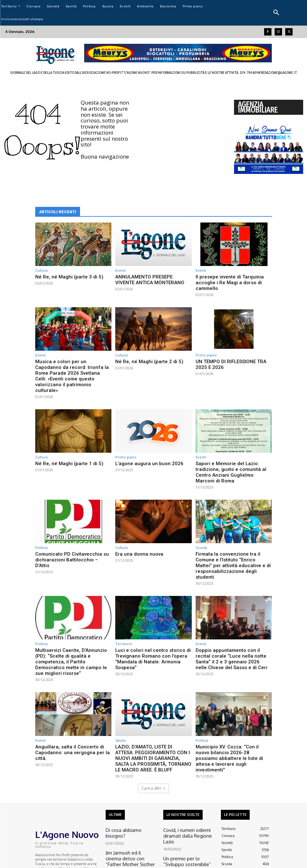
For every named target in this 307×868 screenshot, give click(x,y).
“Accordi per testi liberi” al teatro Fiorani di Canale (131, 814)
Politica (41, 518)
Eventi (121, 270)
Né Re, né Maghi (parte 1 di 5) (63, 441)
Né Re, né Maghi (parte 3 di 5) (63, 276)
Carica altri (153, 732)
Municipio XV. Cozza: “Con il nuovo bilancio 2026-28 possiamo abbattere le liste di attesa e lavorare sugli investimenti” (233, 706)
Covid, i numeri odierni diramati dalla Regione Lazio (189, 775)
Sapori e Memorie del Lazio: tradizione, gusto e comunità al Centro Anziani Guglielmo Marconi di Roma (233, 446)
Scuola (201, 518)
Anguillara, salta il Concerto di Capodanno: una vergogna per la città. (72, 701)
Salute (121, 693)
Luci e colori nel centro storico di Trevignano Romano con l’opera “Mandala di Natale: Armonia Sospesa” (152, 616)
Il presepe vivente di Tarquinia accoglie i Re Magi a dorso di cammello (233, 279)
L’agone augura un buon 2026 (143, 441)
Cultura (41, 270)
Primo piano (206, 348)
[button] (276, 13)
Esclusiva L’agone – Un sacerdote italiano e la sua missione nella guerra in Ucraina (189, 816)
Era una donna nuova (135, 524)
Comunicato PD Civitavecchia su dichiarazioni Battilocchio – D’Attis (68, 526)
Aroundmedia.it (17, 864)
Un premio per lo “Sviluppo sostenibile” (184, 794)
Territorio (124, 605)
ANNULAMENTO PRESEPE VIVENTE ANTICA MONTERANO (149, 279)
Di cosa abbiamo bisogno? (126, 773)
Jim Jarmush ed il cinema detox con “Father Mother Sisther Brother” (130, 792)
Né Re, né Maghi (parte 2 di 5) (143, 354)
